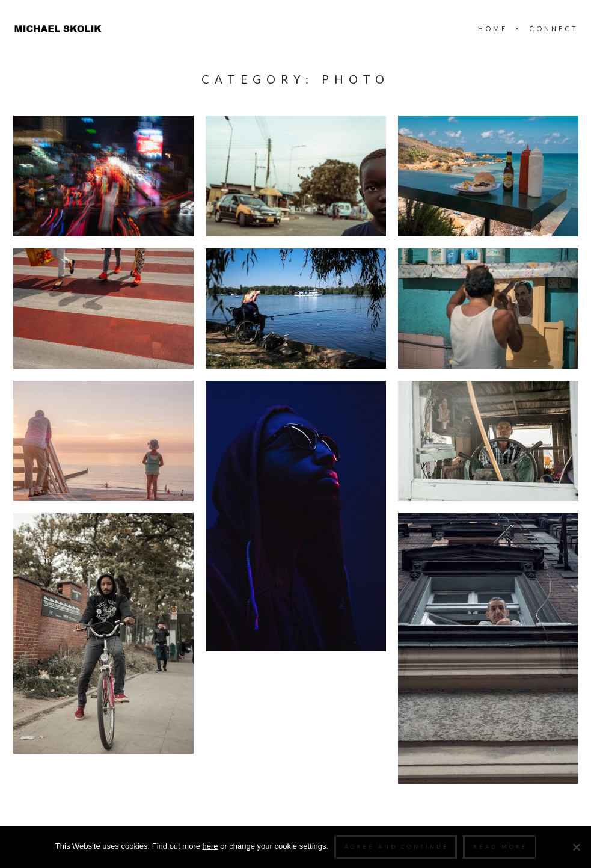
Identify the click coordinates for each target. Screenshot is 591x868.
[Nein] (576, 847)
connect (554, 29)
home (493, 29)
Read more (501, 847)
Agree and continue (397, 847)
